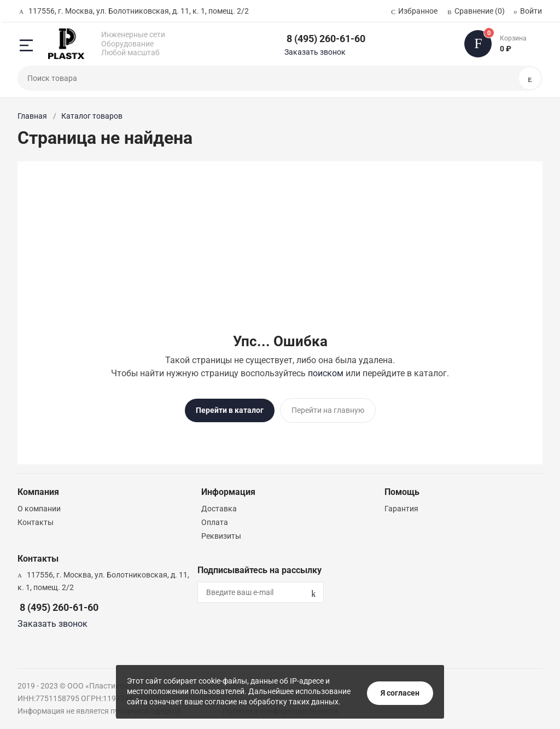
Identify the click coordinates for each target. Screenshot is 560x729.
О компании (39, 506)
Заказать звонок (315, 52)
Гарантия (401, 506)
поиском (326, 373)
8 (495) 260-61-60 (326, 39)
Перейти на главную (328, 410)
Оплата (215, 520)
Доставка (219, 506)
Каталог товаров (92, 116)
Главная (32, 116)
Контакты (36, 520)
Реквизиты (221, 534)
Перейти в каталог (230, 410)
